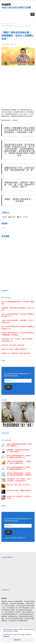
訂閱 (8, 387)
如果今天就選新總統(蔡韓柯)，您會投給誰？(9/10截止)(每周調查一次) (19, 457)
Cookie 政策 (6, 636)
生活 (15, 44)
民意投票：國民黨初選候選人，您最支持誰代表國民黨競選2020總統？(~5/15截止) (19, 474)
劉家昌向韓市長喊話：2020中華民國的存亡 (14, 349)
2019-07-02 (6, 44)
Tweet (4, 217)
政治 (12, 44)
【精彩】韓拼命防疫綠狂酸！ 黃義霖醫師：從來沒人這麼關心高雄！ (19, 462)
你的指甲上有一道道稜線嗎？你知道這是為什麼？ (16, 353)
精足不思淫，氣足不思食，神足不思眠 (13, 345)
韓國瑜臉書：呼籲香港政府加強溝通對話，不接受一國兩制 (18, 451)
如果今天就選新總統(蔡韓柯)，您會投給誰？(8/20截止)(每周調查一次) (19, 468)
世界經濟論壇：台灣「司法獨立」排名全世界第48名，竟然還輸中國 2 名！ (19, 480)
